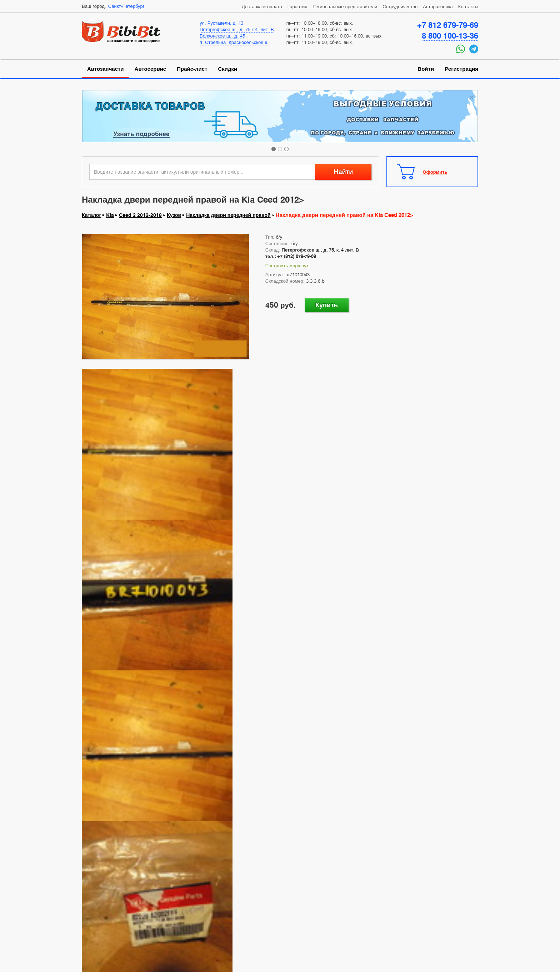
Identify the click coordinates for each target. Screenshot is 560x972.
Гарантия (297, 6)
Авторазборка (438, 6)
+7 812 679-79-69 (448, 25)
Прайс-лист (192, 69)
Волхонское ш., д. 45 (222, 36)
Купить (327, 305)
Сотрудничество (400, 6)
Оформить (435, 172)
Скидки (228, 69)
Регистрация (461, 69)
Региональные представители (345, 6)
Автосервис (151, 69)
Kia (110, 215)
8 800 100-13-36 (450, 36)
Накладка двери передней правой (228, 215)
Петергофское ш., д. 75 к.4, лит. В (237, 29)
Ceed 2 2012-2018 (140, 215)
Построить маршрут (287, 266)
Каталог (91, 215)
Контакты (468, 6)
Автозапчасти (106, 69)
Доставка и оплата (262, 6)
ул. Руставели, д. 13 (221, 23)
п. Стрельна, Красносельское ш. (235, 42)
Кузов (174, 215)
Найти (343, 172)
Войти (426, 69)
